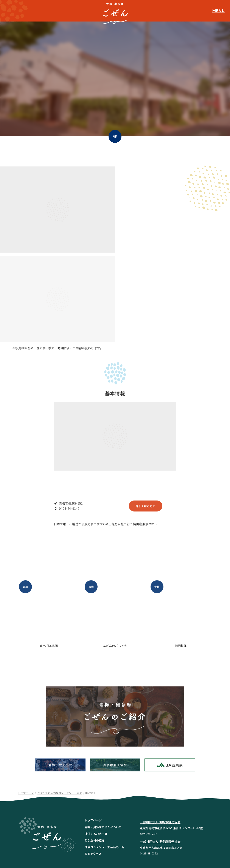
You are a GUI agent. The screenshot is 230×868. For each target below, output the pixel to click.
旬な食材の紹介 (95, 799)
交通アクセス (93, 813)
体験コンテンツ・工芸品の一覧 (105, 806)
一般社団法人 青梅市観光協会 (160, 781)
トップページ (26, 752)
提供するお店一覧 (96, 793)
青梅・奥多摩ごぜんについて (103, 786)
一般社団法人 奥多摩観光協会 (160, 801)
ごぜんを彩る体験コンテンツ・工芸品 (60, 752)
